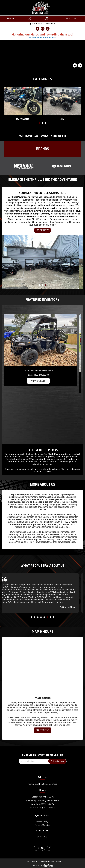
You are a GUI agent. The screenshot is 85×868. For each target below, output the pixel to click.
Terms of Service (42, 825)
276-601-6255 (43, 837)
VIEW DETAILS (42, 381)
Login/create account (42, 24)
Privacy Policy (42, 822)
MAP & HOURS (70, 19)
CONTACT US (42, 730)
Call (30, 19)
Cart (47, 19)
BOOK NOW (42, 230)
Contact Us (43, 831)
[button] (39, 123)
